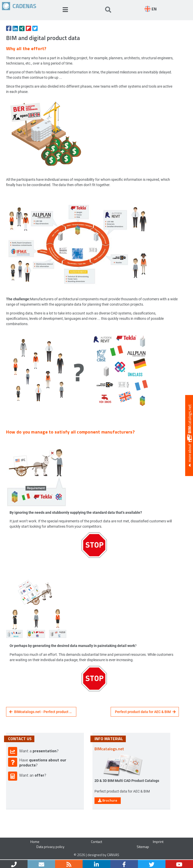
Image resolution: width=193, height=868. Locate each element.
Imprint (158, 842)
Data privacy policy (50, 847)
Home (35, 842)
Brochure (108, 800)
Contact (96, 842)
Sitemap (143, 847)
